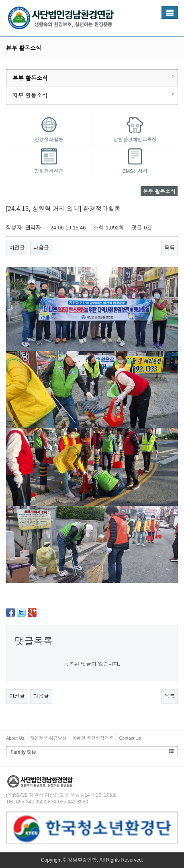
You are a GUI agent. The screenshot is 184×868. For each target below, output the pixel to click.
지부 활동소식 (30, 95)
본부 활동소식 (30, 78)
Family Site (92, 752)
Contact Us (130, 738)
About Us (15, 738)
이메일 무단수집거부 (93, 738)
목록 (170, 248)
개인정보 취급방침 (48, 738)
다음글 (41, 248)
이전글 (17, 248)
